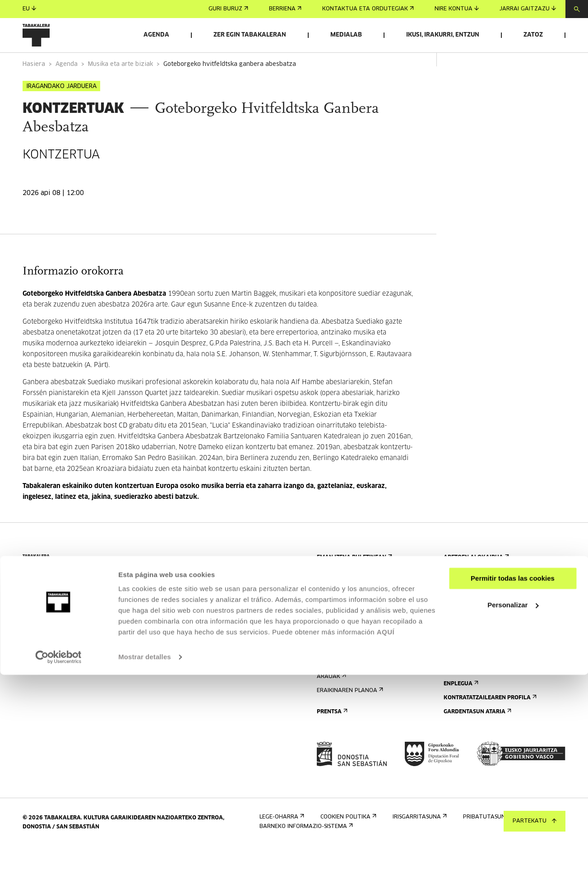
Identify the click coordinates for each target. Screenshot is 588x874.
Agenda (156, 35)
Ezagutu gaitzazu (475, 632)
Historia (458, 660)
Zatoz (533, 35)
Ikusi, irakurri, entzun (443, 35)
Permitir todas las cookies (513, 778)
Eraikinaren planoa (349, 716)
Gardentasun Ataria (477, 737)
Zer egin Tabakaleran (250, 35)
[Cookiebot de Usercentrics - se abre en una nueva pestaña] (58, 856)
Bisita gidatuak (343, 660)
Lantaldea (462, 688)
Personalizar (513, 804)
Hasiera (34, 90)
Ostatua (332, 674)
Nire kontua (457, 9)
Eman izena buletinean (354, 583)
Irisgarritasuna (343, 688)
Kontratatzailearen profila (489, 723)
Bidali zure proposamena (484, 597)
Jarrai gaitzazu (528, 9)
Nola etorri (337, 646)
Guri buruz (228, 9)
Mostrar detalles (145, 856)
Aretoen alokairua (475, 583)
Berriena (285, 9)
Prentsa (331, 737)
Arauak (331, 702)
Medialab (346, 35)
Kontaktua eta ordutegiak (368, 9)
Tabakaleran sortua (478, 674)
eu (29, 9)
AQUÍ (386, 831)
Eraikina (458, 646)
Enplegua (460, 709)
